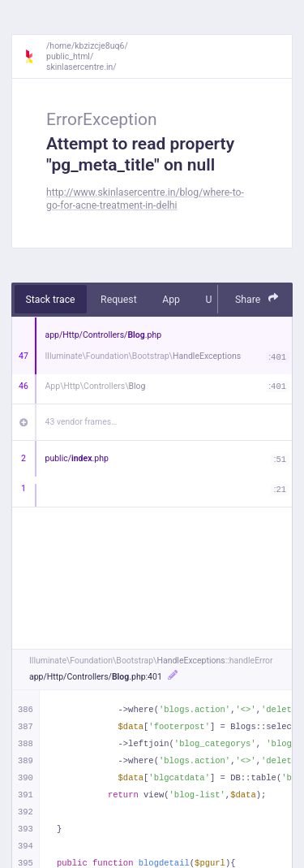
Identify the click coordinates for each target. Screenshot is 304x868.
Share (257, 298)
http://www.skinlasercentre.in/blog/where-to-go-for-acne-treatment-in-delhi (145, 199)
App (171, 300)
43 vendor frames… (81, 422)
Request (119, 300)
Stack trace (51, 300)
